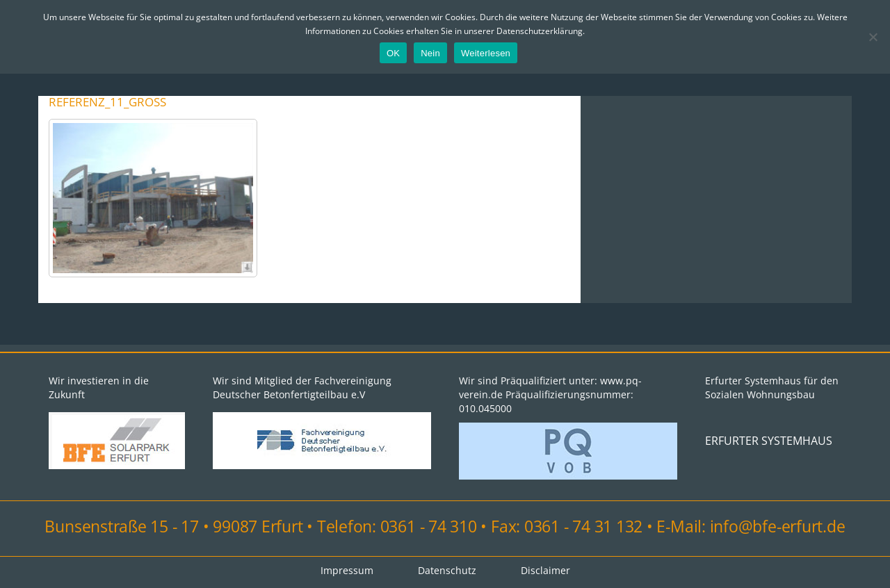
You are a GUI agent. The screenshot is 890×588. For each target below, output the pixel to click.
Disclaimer (545, 570)
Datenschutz (447, 570)
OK (393, 53)
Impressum (347, 570)
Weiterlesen (486, 53)
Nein (430, 53)
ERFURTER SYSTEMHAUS (769, 441)
